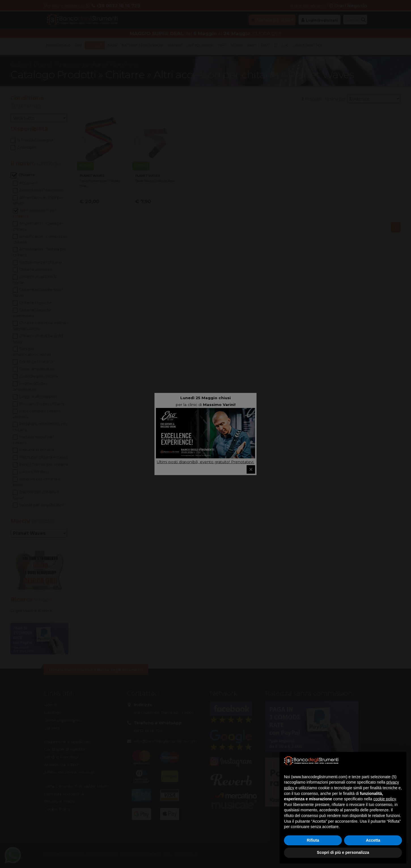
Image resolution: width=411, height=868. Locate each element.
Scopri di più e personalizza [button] (343, 852)
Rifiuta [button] (313, 840)
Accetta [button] (373, 840)
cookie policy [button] (384, 799)
